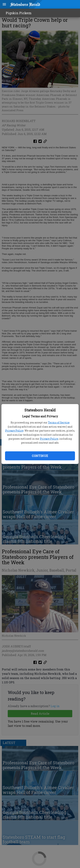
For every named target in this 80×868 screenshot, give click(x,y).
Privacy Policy (14, 431)
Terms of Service (59, 422)
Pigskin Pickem (19, 13)
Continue (40, 456)
